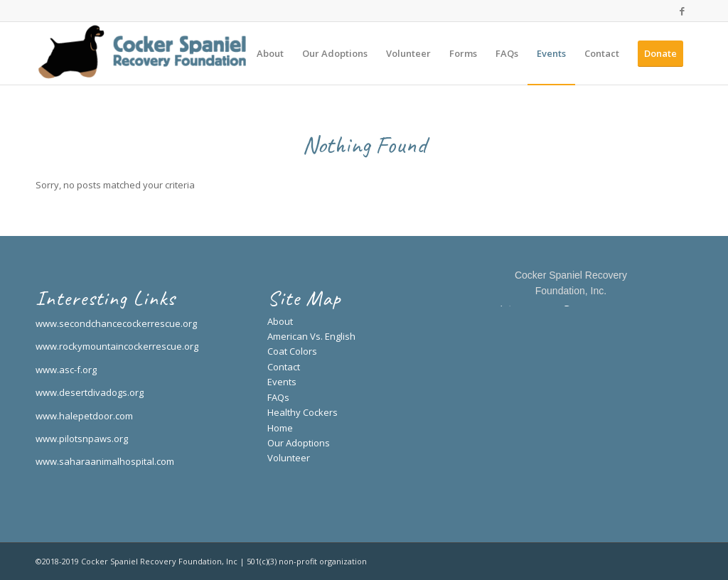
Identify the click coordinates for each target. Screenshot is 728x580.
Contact (284, 367)
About (280, 321)
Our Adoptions (299, 443)
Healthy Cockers (303, 412)
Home (280, 428)
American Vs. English (311, 336)
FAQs (278, 397)
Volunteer (289, 458)
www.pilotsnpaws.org (82, 439)
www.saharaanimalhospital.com (105, 461)
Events (282, 382)
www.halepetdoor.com (84, 416)
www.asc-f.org (66, 370)
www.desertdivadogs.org (90, 392)
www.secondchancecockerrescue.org (116, 323)
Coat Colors (292, 351)
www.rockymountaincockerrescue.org (117, 346)
